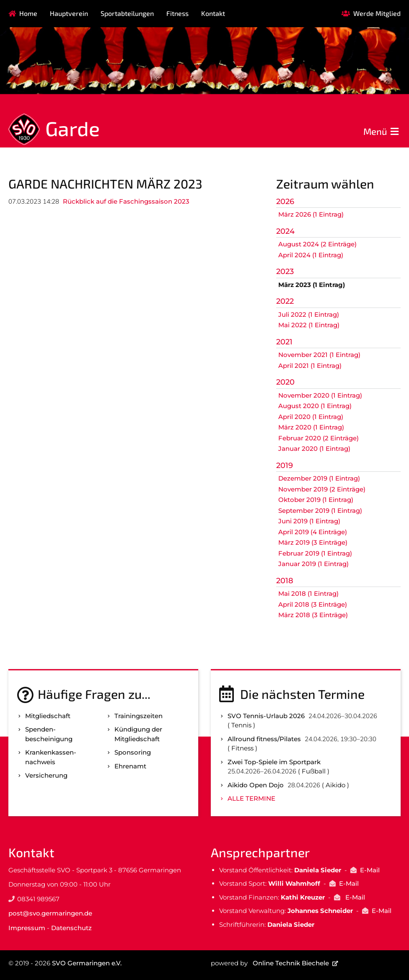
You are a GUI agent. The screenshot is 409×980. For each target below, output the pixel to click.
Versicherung (46, 775)
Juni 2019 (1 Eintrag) (309, 521)
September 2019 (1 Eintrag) (320, 511)
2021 (284, 342)
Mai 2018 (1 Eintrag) (308, 593)
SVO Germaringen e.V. (87, 963)
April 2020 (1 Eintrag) (311, 417)
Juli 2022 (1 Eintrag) (309, 314)
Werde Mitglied (377, 13)
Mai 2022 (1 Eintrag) (309, 325)
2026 (285, 202)
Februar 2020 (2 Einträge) (318, 438)
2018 (285, 581)
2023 (285, 272)
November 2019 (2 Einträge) (322, 489)
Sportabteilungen (127, 13)
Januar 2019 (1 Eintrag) (313, 564)
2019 (285, 465)
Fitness (177, 13)
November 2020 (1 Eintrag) (320, 395)
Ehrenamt (130, 766)
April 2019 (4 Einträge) (313, 532)
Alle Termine (251, 798)
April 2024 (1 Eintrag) (311, 255)
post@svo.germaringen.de (50, 913)
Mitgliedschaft (48, 716)
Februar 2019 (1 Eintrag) (315, 553)
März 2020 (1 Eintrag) (311, 427)
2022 (285, 301)
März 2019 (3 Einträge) (313, 542)
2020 (285, 382)
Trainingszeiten (138, 716)
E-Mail (370, 870)
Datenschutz (71, 928)
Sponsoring (133, 752)
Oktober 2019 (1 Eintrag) (316, 500)
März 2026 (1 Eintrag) (311, 214)
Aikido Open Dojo (256, 785)
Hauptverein (69, 13)
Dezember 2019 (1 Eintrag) (319, 478)
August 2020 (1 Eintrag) (315, 406)
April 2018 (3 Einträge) (313, 604)
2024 (285, 231)
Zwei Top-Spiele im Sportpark (274, 762)
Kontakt (213, 13)
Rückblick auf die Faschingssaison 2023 (126, 201)
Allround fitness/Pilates (264, 739)
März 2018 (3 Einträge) (313, 615)
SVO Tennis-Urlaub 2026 (266, 716)
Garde (72, 128)
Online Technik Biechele (291, 963)
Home (28, 13)
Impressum (27, 928)
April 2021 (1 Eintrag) (310, 366)
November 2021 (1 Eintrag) (319, 355)
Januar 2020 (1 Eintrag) (314, 449)
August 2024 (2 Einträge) (317, 244)
